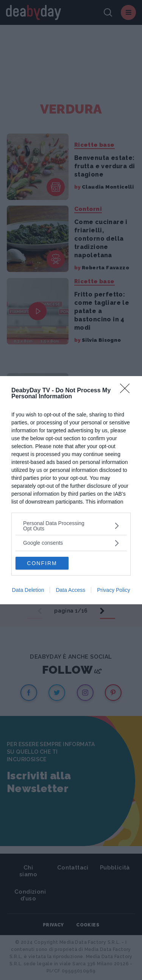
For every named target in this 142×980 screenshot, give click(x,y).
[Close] (127, 391)
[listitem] (71, 526)
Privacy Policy (113, 590)
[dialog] (71, 490)
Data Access (70, 590)
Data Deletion (28, 590)
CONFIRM (42, 563)
